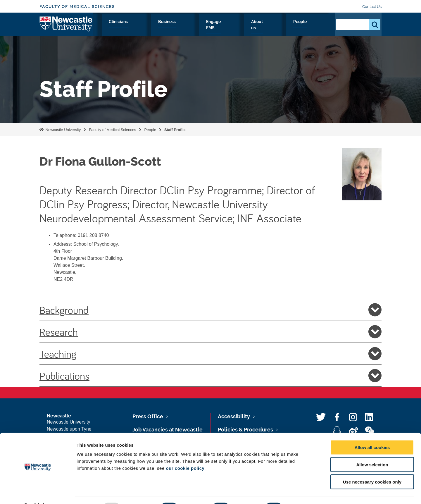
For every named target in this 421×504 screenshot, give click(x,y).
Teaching (210, 354)
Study (166, 28)
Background (210, 310)
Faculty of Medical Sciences (77, 7)
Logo (66, 27)
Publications (210, 376)
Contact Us (372, 7)
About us (290, 28)
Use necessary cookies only (372, 467)
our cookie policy (185, 453)
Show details (307, 492)
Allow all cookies (372, 432)
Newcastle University (63, 130)
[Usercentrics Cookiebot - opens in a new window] (38, 493)
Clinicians (193, 28)
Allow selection (372, 449)
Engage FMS (256, 28)
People (317, 28)
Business (223, 28)
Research (139, 28)
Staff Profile (175, 130)
